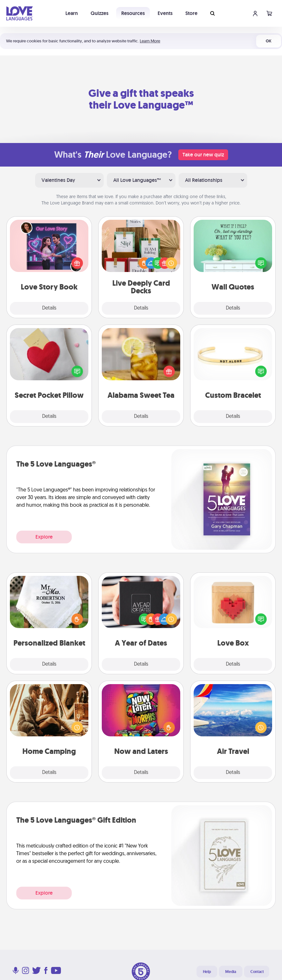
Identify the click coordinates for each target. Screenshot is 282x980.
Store (191, 13)
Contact (257, 972)
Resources (133, 13)
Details (49, 308)
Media (231, 972)
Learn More (150, 41)
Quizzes (100, 13)
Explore (44, 537)
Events (165, 13)
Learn (72, 13)
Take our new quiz (203, 155)
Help (207, 972)
